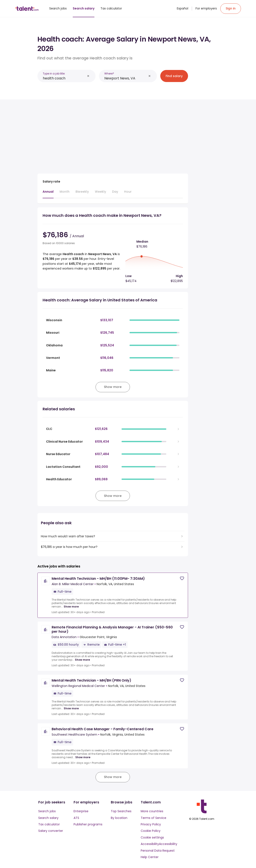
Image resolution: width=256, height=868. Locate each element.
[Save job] (182, 578)
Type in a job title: (54, 74)
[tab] (48, 194)
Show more (71, 607)
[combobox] (64, 78)
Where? (109, 74)
